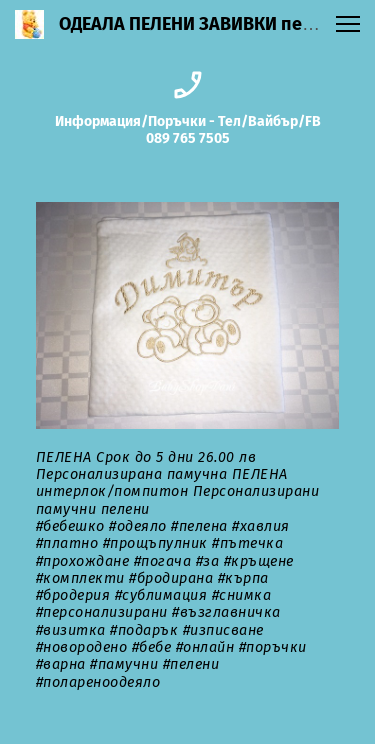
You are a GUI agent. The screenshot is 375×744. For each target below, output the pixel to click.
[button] (348, 24)
